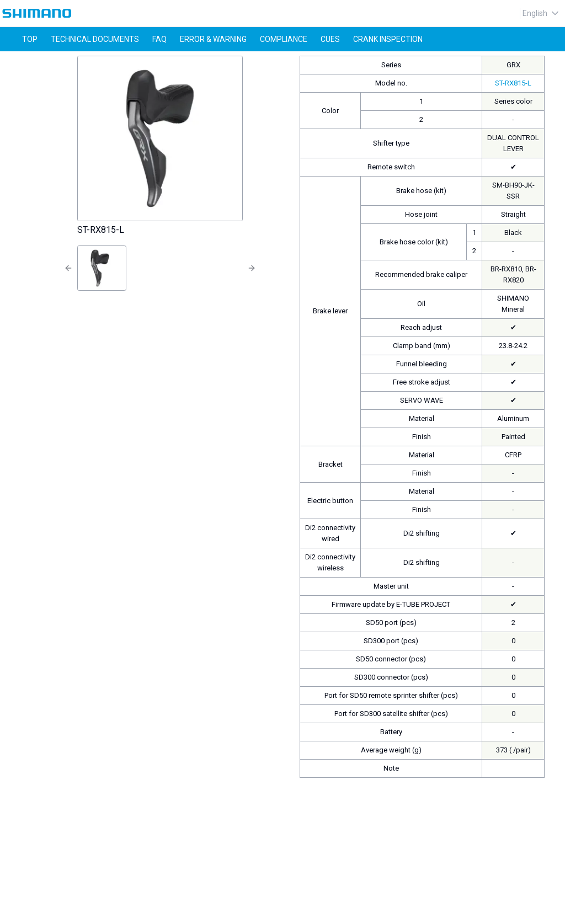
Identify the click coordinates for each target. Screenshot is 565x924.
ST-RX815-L (102, 61)
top (30, 39)
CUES (330, 39)
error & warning (213, 39)
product (54, 61)
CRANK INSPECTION (388, 39)
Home (17, 61)
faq (159, 39)
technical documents (95, 39)
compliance (284, 39)
